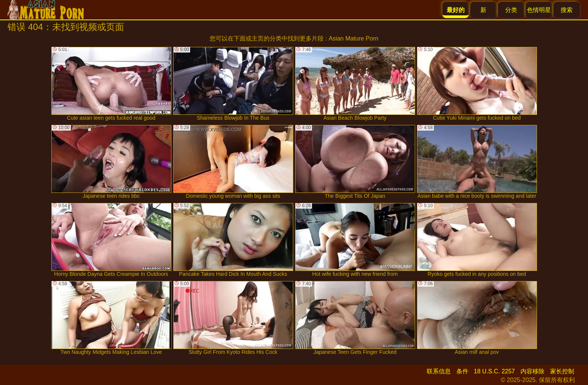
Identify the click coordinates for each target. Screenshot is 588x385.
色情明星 (539, 10)
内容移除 (532, 371)
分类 (511, 10)
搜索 (567, 10)
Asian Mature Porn (353, 38)
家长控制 (562, 371)
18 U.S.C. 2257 (494, 371)
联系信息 (439, 371)
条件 (462, 371)
